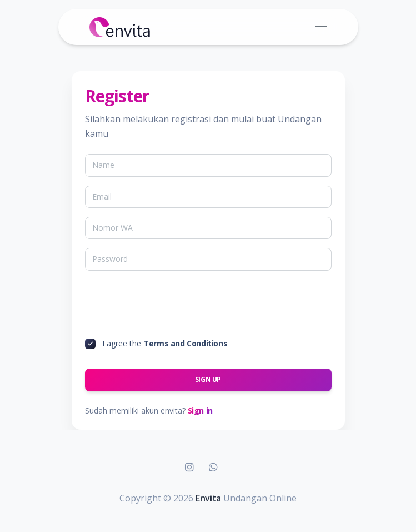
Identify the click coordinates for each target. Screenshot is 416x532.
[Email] (208, 197)
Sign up (208, 379)
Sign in (200, 411)
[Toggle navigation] (321, 27)
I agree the (165, 343)
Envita (208, 498)
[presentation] (169, 306)
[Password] (208, 259)
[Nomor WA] (208, 228)
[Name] (208, 165)
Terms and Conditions (185, 343)
